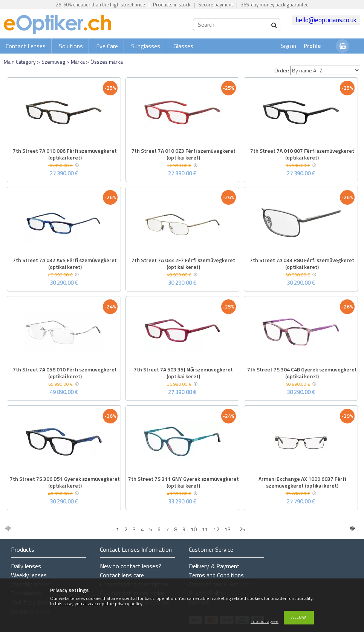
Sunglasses (146, 46)
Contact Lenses (26, 46)
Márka (78, 62)
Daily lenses (26, 566)
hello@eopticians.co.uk (326, 20)
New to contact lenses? (131, 566)
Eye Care (107, 46)
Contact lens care (122, 575)
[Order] (325, 70)
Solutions (71, 46)
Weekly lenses (29, 575)
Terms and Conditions (216, 575)
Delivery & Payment (214, 566)
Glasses (183, 46)
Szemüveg (53, 62)
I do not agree (265, 622)
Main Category (20, 62)
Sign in (288, 46)
